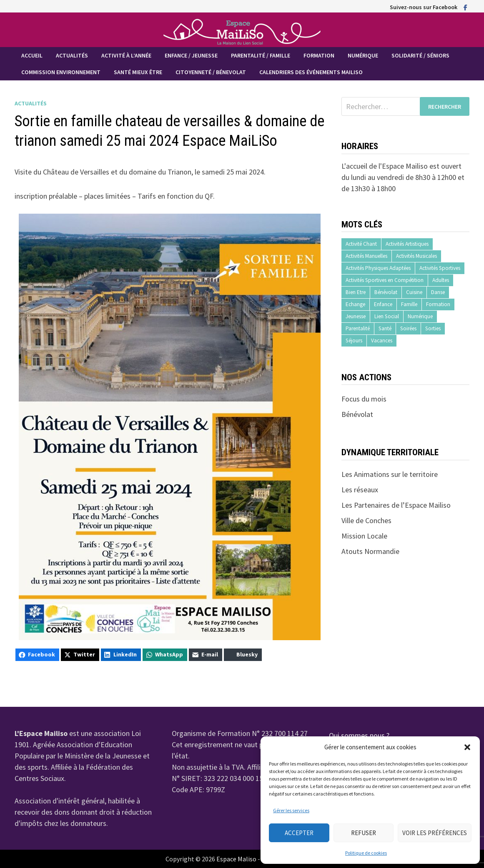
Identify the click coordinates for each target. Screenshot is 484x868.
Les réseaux (360, 490)
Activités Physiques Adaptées (378, 268)
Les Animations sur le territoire (390, 474)
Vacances (382, 340)
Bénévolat (386, 292)
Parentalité (358, 328)
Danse (438, 292)
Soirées (408, 328)
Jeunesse (356, 316)
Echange (355, 304)
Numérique (363, 55)
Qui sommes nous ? (359, 735)
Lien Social (387, 316)
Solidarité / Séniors (420, 55)
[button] (467, 747)
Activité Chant (361, 244)
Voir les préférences (435, 833)
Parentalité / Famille (261, 55)
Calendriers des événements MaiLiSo (311, 72)
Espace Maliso (236, 859)
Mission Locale (364, 536)
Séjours (354, 340)
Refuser (364, 833)
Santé (385, 328)
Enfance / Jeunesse (191, 55)
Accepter (299, 833)
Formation (319, 55)
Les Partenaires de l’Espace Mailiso (396, 505)
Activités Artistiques (407, 244)
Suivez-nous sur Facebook (424, 7)
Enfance (383, 304)
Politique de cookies (366, 853)
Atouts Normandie (370, 551)
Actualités (72, 55)
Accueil (32, 55)
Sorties (433, 328)
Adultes (441, 280)
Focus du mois (364, 399)
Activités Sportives (440, 268)
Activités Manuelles (366, 256)
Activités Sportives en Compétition (385, 280)
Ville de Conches (366, 520)
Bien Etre (356, 292)
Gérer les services (291, 810)
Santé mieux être (138, 72)
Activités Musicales (416, 256)
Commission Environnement (61, 72)
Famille (409, 304)
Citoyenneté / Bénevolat (211, 72)
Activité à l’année (126, 55)
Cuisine (414, 292)
